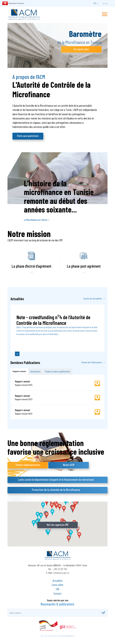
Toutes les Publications (93, 362)
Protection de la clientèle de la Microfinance (56, 490)
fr (95, 3)
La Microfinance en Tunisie (37, 220)
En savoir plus (81, 49)
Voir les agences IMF (58, 525)
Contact (58, 593)
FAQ (57, 589)
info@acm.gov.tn (61, 573)
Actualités (58, 580)
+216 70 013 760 (60, 569)
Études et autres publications (58, 371)
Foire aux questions (28, 136)
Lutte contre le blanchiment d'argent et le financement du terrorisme (56, 479)
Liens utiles (57, 585)
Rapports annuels (19, 371)
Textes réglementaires (28, 465)
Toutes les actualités (94, 298)
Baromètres (36, 371)
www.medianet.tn (67, 636)
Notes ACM (69, 465)
